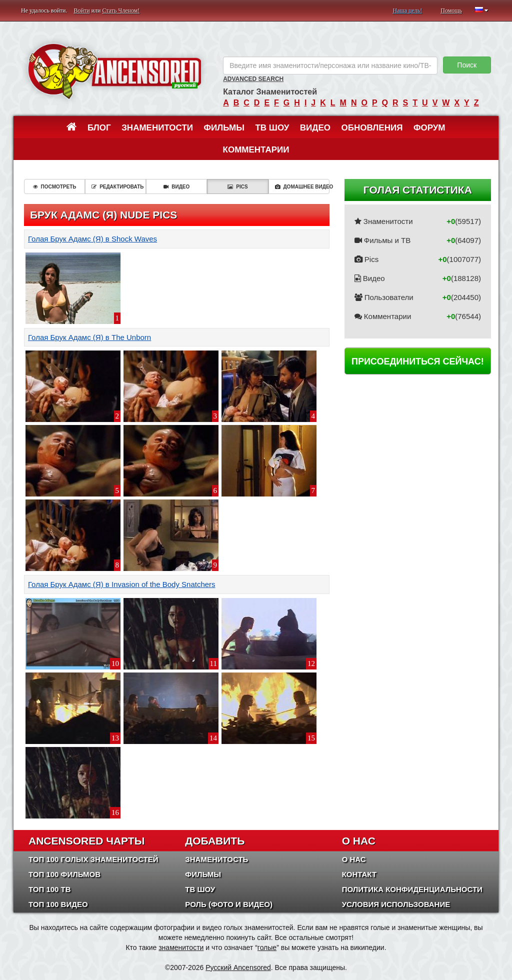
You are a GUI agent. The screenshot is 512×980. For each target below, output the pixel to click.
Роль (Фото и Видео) (229, 904)
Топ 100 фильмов (64, 874)
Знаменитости (157, 128)
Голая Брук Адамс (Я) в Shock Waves (92, 239)
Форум (429, 128)
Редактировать (117, 187)
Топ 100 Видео (58, 904)
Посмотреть (55, 187)
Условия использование (396, 904)
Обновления (372, 128)
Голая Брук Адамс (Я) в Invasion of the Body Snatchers (122, 584)
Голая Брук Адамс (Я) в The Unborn (89, 337)
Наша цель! (407, 10)
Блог (99, 128)
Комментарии (256, 150)
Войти (82, 10)
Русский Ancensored (238, 967)
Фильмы (224, 128)
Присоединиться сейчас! (418, 361)
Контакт (359, 874)
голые (267, 947)
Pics (237, 187)
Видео (315, 128)
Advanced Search (253, 79)
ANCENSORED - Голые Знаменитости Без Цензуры (114, 71)
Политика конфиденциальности (412, 889)
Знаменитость (216, 859)
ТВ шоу (272, 128)
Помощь (451, 10)
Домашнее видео (302, 187)
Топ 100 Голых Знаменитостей (93, 859)
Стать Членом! (121, 10)
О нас (354, 859)
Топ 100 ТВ (50, 889)
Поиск (467, 65)
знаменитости (181, 947)
